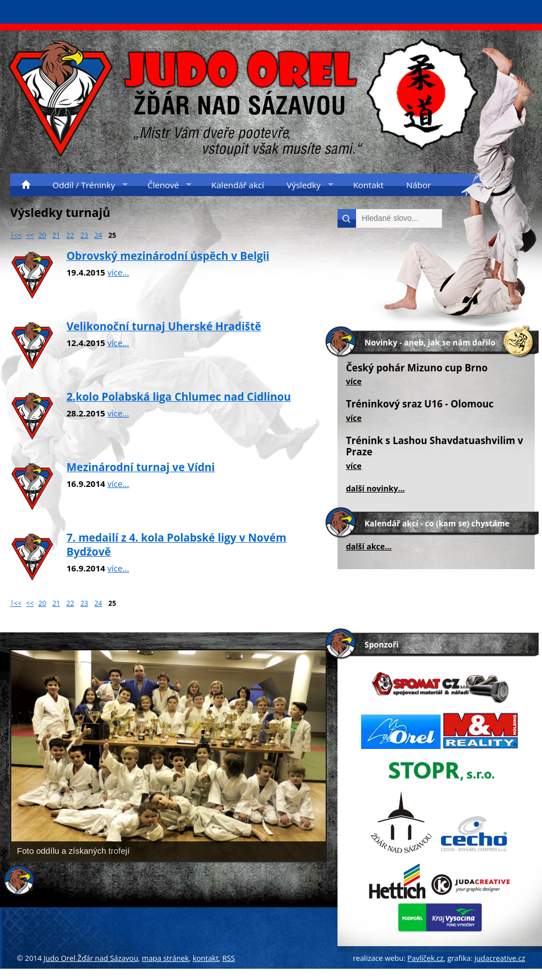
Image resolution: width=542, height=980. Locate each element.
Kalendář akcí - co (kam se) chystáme (437, 523)
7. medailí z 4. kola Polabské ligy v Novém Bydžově (176, 545)
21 (56, 235)
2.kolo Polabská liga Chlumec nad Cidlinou (179, 397)
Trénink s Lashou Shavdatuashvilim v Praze (435, 446)
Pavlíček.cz (425, 958)
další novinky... (375, 488)
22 (70, 235)
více (354, 381)
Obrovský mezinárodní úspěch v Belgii (168, 256)
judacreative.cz (500, 958)
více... (119, 272)
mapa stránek (165, 958)
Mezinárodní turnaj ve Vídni (141, 467)
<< (30, 235)
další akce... (369, 546)
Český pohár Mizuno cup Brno (417, 368)
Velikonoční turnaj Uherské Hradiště (164, 326)
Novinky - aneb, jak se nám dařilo (430, 342)
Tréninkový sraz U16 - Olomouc (420, 404)
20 (42, 235)
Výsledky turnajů (60, 212)
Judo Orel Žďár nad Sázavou (91, 958)
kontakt (206, 958)
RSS (229, 958)
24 (99, 235)
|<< (16, 235)
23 (85, 235)
